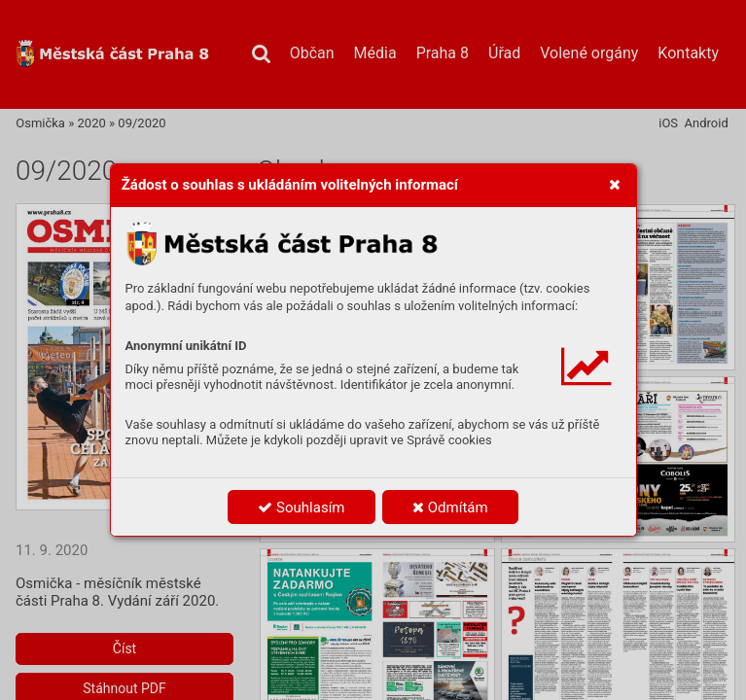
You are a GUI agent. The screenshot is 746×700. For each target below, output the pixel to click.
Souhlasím (301, 507)
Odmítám (450, 507)
